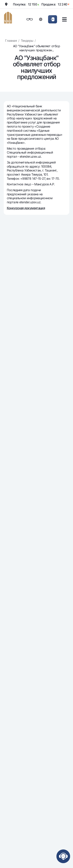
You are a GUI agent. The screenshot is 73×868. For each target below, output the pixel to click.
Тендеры (27, 41)
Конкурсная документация (26, 208)
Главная (11, 41)
